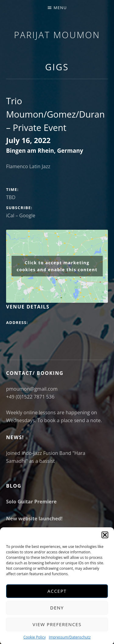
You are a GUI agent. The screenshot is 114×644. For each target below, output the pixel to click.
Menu (60, 8)
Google (27, 215)
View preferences (57, 632)
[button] (105, 542)
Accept (57, 598)
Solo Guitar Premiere (31, 502)
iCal (10, 215)
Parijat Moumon (57, 35)
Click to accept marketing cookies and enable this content (57, 266)
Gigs (57, 67)
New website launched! (34, 519)
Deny (57, 615)
